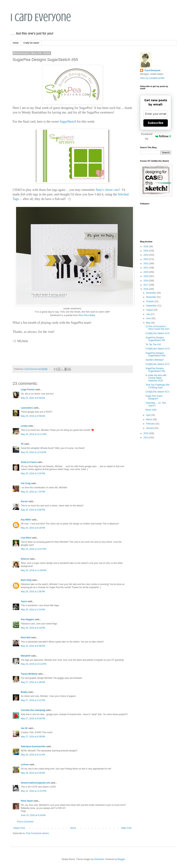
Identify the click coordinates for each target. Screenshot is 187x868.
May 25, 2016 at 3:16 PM (33, 474)
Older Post (126, 828)
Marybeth (26, 656)
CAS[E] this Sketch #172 (158, 364)
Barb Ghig (26, 580)
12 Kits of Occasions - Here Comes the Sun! (157, 328)
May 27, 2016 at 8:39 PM (33, 737)
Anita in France (29, 462)
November (151, 297)
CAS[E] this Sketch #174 (158, 333)
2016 (146, 289)
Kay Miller (26, 520)
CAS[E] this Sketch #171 (158, 392)
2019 (146, 276)
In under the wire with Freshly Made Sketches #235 (156, 378)
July (148, 314)
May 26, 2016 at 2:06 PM (33, 592)
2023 (146, 259)
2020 (146, 272)
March (149, 419)
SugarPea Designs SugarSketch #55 (155, 339)
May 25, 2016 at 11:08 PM (34, 570)
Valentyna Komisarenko (33, 746)
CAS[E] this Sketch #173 (158, 349)
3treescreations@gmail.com (35, 783)
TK (22, 444)
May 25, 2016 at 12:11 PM (34, 434)
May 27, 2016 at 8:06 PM (33, 719)
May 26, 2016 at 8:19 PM (33, 628)
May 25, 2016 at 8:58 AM (33, 398)
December (151, 293)
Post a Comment (25, 822)
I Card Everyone (41, 17)
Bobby (24, 692)
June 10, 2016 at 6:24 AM (33, 815)
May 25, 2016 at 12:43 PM (34, 452)
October (150, 301)
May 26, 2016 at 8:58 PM (33, 646)
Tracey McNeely (29, 674)
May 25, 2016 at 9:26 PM (33, 528)
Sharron (25, 559)
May (148, 323)
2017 (146, 285)
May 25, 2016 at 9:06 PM (33, 510)
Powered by (156, 136)
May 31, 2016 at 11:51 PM (34, 791)
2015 (146, 433)
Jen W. (24, 728)
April (149, 415)
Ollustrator (99, 859)
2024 (146, 255)
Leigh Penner (28, 390)
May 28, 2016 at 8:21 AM (33, 755)
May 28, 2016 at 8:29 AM (33, 773)
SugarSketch (68, 122)
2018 (146, 281)
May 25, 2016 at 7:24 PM (33, 492)
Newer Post (19, 828)
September (152, 306)
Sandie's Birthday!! (155, 360)
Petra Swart (27, 801)
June (149, 318)
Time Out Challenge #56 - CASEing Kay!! (158, 386)
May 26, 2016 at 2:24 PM (33, 610)
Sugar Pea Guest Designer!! (154, 397)
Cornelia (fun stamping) (33, 710)
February (151, 424)
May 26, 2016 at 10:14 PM (34, 664)
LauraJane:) (27, 408)
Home (16, 43)
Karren (24, 501)
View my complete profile (152, 78)
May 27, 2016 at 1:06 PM (33, 682)
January (150, 428)
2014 (146, 438)
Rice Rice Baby (87, 315)
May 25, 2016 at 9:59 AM (33, 416)
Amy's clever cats (107, 190)
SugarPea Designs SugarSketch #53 (155, 370)
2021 (146, 268)
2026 (146, 247)
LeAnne (25, 765)
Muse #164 (151, 410)
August (150, 310)
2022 (146, 263)
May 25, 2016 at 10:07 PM (34, 549)
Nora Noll (26, 638)
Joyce (24, 601)
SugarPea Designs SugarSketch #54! (156, 354)
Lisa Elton (26, 538)
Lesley (25, 426)
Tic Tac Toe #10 (153, 344)
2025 (146, 251)
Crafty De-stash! (31, 43)
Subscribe (156, 123)
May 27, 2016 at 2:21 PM (33, 700)
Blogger (121, 859)
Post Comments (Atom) (37, 833)
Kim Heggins (27, 619)
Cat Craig (26, 483)
